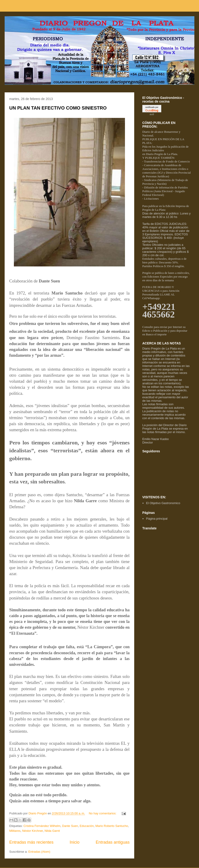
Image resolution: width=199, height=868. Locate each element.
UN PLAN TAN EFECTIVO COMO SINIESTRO (58, 108)
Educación (87, 826)
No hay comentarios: (103, 813)
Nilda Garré (52, 831)
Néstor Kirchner (33, 831)
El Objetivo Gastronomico (163, 503)
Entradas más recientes (31, 842)
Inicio (75, 842)
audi (152, 114)
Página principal (157, 519)
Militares (15, 831)
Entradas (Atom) (39, 852)
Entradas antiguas (113, 842)
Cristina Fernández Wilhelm (42, 826)
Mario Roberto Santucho (112, 826)
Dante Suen (70, 826)
